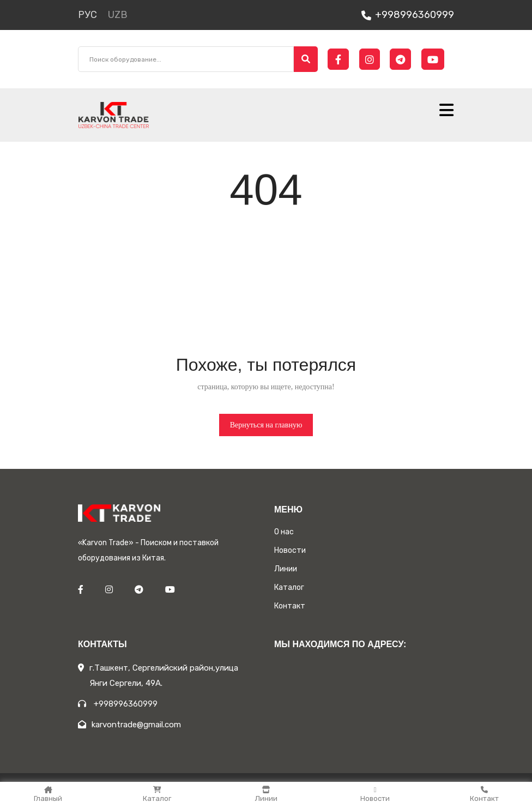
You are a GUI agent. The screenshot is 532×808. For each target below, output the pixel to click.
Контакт (484, 794)
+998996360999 (408, 15)
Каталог (157, 794)
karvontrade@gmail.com (129, 725)
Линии (266, 794)
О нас (284, 532)
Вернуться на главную (266, 425)
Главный (48, 794)
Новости (375, 794)
